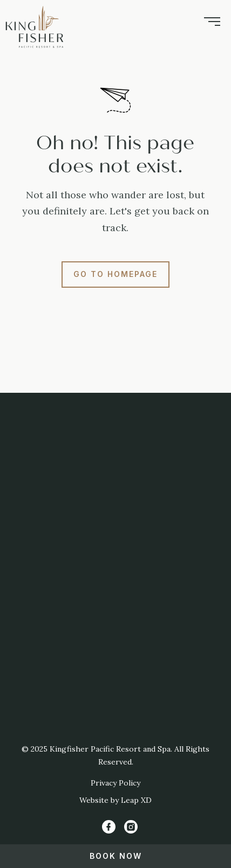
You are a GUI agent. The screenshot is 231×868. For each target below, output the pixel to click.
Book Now (116, 856)
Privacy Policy (115, 783)
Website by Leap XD (115, 800)
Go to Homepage (115, 274)
